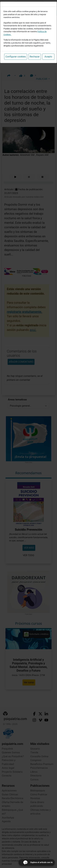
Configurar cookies (16, 57)
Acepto (48, 57)
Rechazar (35, 57)
